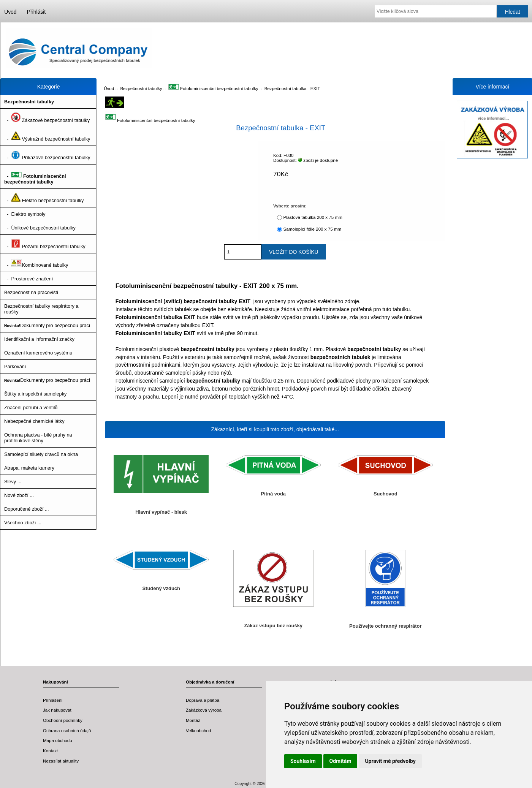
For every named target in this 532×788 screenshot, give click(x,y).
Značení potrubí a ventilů (31, 407)
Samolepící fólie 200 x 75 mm (312, 229)
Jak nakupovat (57, 710)
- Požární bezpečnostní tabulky (45, 244)
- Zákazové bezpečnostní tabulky (47, 118)
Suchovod (386, 494)
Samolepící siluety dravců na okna (41, 454)
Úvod (10, 12)
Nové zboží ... (19, 495)
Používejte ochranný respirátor (386, 626)
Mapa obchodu (58, 740)
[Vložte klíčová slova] (435, 11)
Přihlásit (36, 12)
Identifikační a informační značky (39, 339)
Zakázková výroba (204, 710)
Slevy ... (13, 482)
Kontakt (50, 751)
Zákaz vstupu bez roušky (273, 626)
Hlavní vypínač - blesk (161, 512)
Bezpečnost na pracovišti (31, 292)
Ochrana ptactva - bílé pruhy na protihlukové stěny (38, 438)
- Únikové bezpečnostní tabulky (40, 228)
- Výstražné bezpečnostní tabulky (47, 136)
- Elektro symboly (25, 214)
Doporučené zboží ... (27, 509)
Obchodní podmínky (63, 720)
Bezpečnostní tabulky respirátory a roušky (41, 309)
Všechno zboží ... (23, 523)
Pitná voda (273, 494)
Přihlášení (53, 700)
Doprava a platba (203, 700)
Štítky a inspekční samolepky (35, 394)
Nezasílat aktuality (61, 761)
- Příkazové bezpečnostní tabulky (47, 155)
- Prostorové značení (28, 279)
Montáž (193, 720)
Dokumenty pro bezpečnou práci (47, 325)
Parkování (15, 366)
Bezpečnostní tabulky (141, 88)
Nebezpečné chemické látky (34, 421)
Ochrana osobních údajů (67, 730)
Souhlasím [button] (303, 761)
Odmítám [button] (340, 761)
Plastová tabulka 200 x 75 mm (313, 217)
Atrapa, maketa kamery (29, 468)
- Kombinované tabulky (36, 263)
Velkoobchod (198, 730)
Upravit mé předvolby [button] (390, 761)
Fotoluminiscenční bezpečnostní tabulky (213, 88)
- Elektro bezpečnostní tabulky (44, 198)
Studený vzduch (161, 588)
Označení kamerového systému (38, 353)
